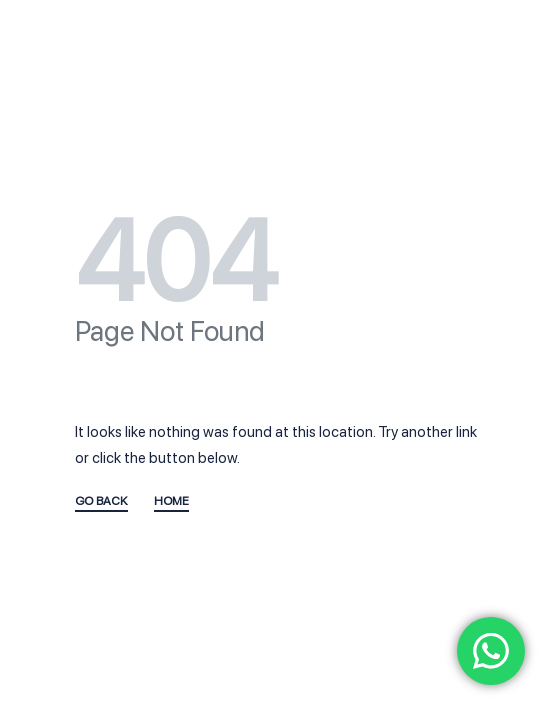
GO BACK (101, 501)
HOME (171, 501)
